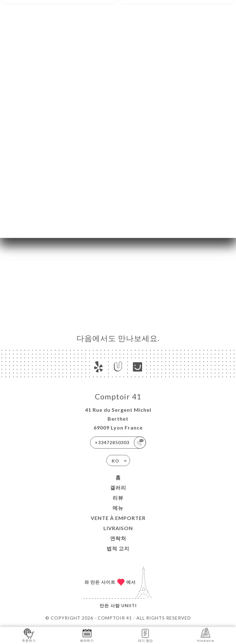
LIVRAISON (118, 528)
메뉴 (118, 508)
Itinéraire (206, 635)
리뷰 (118, 498)
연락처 (118, 538)
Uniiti (129, 605)
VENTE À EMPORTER (118, 518)
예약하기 (87, 635)
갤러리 (118, 487)
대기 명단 (145, 635)
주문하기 (29, 635)
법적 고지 (118, 548)
